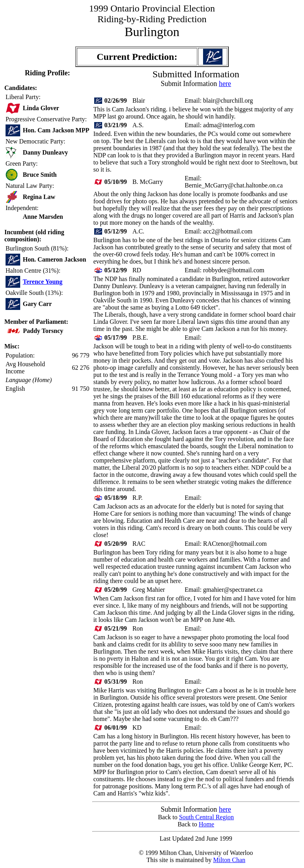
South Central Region (206, 817)
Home (206, 824)
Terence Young (42, 282)
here (225, 84)
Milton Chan (229, 860)
